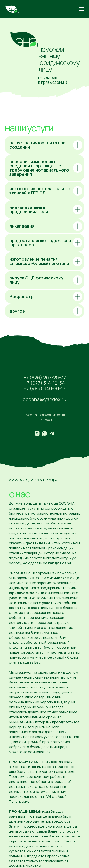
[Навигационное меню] (82, 9)
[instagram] (37, 433)
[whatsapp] (44, 433)
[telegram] (52, 433)
